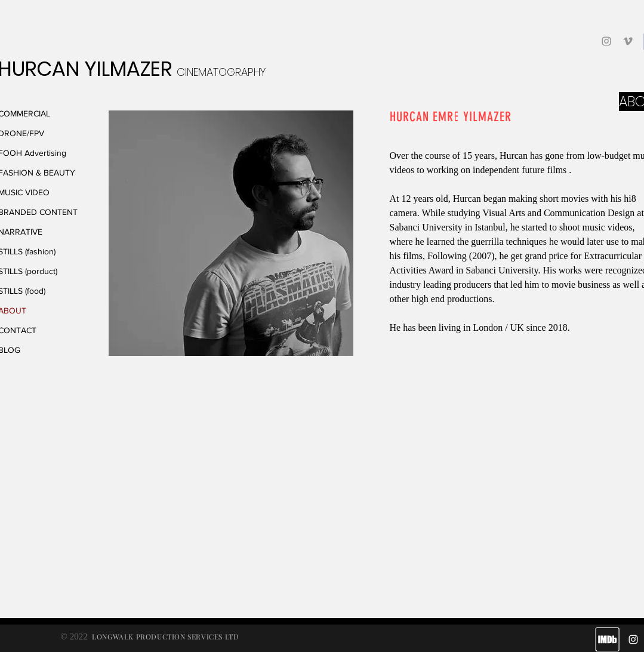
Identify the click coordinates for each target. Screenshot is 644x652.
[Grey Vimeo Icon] (628, 41)
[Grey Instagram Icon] (606, 41)
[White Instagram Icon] (633, 639)
